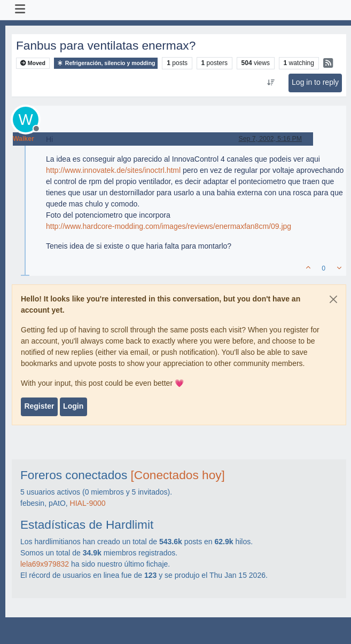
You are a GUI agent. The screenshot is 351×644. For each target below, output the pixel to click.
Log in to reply (315, 82)
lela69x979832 (45, 564)
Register (39, 406)
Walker (24, 139)
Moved (33, 63)
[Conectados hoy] (178, 475)
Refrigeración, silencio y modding (106, 63)
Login (73, 406)
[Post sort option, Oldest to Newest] (271, 83)
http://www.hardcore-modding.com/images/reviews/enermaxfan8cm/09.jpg (169, 226)
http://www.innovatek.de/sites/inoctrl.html (113, 170)
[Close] (333, 299)
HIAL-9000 (88, 503)
